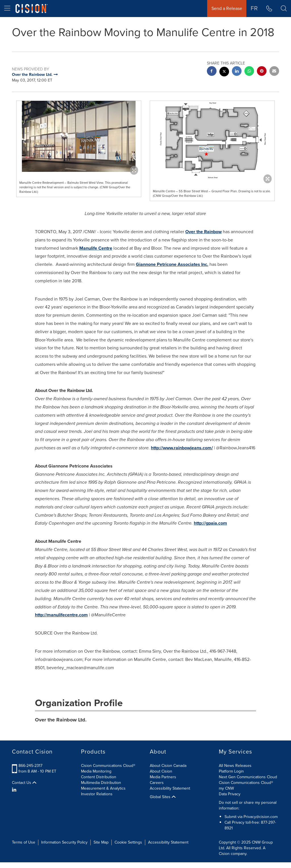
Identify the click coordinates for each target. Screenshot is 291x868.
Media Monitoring (96, 771)
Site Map (101, 842)
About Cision (161, 771)
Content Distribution (99, 777)
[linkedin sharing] (237, 72)
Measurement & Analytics (103, 788)
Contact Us (24, 783)
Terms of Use (24, 842)
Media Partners (163, 777)
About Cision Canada (168, 766)
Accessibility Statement (170, 788)
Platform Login (231, 771)
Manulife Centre (96, 248)
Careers (157, 783)
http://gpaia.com (210, 523)
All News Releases (235, 766)
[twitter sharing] (224, 72)
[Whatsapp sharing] (249, 72)
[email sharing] (274, 72)
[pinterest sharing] (262, 72)
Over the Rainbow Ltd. (61, 720)
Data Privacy (230, 794)
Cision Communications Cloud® (108, 766)
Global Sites (163, 797)
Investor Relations (97, 794)
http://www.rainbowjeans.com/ (182, 448)
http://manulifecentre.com (61, 615)
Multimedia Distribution (101, 783)
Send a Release (227, 8)
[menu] (7, 9)
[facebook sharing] (212, 72)
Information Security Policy (64, 842)
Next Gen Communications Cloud (248, 777)
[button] (284, 9)
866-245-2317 (30, 766)
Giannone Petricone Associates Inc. (172, 264)
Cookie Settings (128, 842)
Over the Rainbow (203, 232)
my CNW (226, 788)
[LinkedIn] (15, 790)
